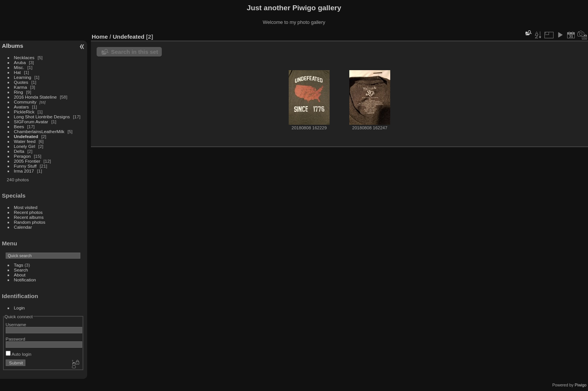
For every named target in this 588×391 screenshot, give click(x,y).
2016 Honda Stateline (35, 97)
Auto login (19, 354)
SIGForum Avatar (31, 122)
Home (100, 37)
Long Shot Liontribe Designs (42, 117)
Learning (23, 77)
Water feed (25, 141)
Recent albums (29, 217)
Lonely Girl (25, 146)
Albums (13, 46)
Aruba (20, 62)
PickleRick (24, 112)
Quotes (21, 82)
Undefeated (26, 136)
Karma (21, 87)
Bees (19, 126)
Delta (19, 151)
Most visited (26, 207)
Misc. (19, 67)
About (20, 275)
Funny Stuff (25, 166)
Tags (19, 265)
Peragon (22, 156)
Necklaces (24, 57)
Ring (19, 92)
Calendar (23, 227)
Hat (17, 72)
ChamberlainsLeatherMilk (39, 131)
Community (25, 102)
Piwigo (581, 385)
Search (21, 270)
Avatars (22, 107)
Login (20, 308)
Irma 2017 (24, 171)
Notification (25, 280)
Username (16, 324)
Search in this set (134, 52)
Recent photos (28, 212)
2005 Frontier (27, 161)
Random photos (30, 222)
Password (16, 339)
